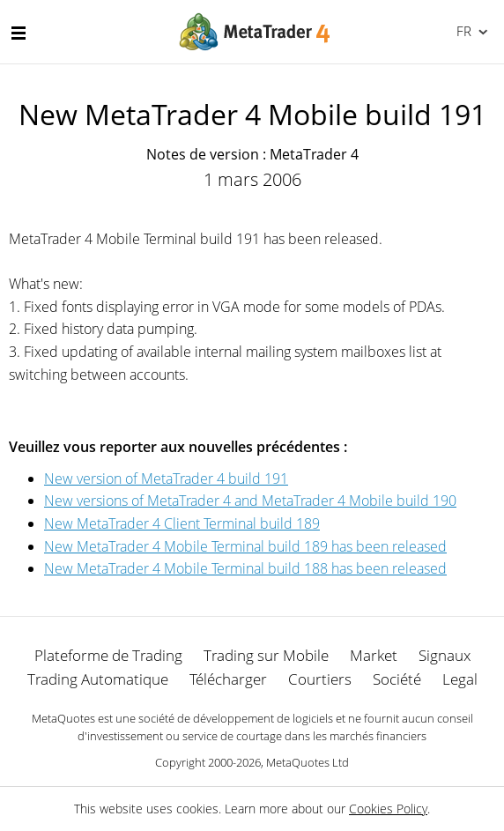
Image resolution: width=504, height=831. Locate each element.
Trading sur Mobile (266, 655)
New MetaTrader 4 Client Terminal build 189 (182, 523)
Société (397, 679)
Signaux (445, 655)
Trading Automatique (98, 679)
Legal (460, 679)
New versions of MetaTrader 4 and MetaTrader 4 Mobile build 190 (250, 501)
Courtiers (320, 679)
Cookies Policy (388, 809)
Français (462, 31)
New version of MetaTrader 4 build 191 (166, 479)
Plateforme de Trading (108, 655)
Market (374, 655)
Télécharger (228, 679)
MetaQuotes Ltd (308, 762)
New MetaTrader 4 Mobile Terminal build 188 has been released (245, 568)
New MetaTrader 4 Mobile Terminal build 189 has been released (245, 546)
